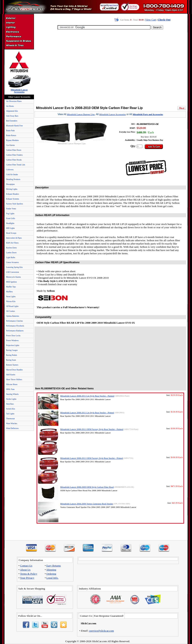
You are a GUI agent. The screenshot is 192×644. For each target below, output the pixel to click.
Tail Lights (10, 414)
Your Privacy (27, 578)
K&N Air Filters (12, 243)
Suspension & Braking (19, 41)
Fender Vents (11, 209)
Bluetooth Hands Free (14, 126)
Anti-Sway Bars (12, 116)
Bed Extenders (12, 121)
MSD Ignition (11, 282)
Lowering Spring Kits (14, 267)
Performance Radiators (15, 331)
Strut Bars (10, 404)
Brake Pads (10, 131)
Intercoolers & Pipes (14, 238)
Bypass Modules (12, 140)
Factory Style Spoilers (15, 204)
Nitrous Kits (11, 301)
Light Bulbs (11, 258)
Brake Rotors (11, 135)
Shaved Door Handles (14, 370)
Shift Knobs (11, 375)
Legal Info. (52, 578)
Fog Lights (10, 214)
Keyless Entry (11, 248)
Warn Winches (12, 424)
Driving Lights (12, 189)
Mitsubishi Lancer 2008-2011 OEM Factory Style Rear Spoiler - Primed (92, 458)
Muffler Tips (11, 287)
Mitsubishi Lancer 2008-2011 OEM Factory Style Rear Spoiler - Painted (92, 429)
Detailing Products (13, 179)
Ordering (51, 574)
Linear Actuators (12, 262)
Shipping (51, 570)
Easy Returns (54, 566)
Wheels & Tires (19, 46)
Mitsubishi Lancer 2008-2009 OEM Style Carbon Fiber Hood (87, 487)
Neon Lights (11, 297)
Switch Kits (11, 409)
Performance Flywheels (15, 326)
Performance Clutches (15, 321)
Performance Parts (19, 37)
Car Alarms (10, 145)
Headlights (10, 223)
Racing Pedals (11, 355)
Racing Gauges (12, 350)
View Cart (151, 20)
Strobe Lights (11, 399)
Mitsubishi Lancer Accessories (113, 114)
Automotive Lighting (19, 28)
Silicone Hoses (12, 384)
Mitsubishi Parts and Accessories (148, 114)
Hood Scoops (11, 233)
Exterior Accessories (19, 19)
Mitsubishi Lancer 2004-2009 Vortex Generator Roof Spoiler (87, 504)
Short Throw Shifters (14, 380)
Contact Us (26, 566)
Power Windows (12, 341)
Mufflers (9, 292)
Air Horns (10, 106)
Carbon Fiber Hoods (14, 160)
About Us (25, 570)
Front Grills (11, 218)
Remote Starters (12, 365)
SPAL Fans (10, 389)
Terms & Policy (29, 574)
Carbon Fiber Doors (14, 150)
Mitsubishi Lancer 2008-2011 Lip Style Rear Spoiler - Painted (87, 396)
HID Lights (10, 228)
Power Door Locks (13, 336)
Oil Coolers (10, 311)
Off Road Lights (12, 306)
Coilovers (10, 170)
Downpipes (10, 184)
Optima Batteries (13, 316)
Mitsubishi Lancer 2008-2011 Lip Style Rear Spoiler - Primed (87, 413)
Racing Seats (11, 360)
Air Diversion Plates (14, 101)
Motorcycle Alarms (13, 277)
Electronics (19, 32)
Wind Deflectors (12, 428)
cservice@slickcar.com (101, 631)
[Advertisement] (110, 68)
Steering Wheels (12, 394)
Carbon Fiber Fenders (14, 155)
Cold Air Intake (12, 175)
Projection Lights (13, 345)
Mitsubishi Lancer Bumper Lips (81, 114)
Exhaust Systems (13, 199)
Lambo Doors (11, 253)
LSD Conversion (13, 272)
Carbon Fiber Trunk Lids (16, 165)
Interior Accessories (19, 23)
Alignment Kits (12, 111)
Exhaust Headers (13, 194)
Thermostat (10, 419)
